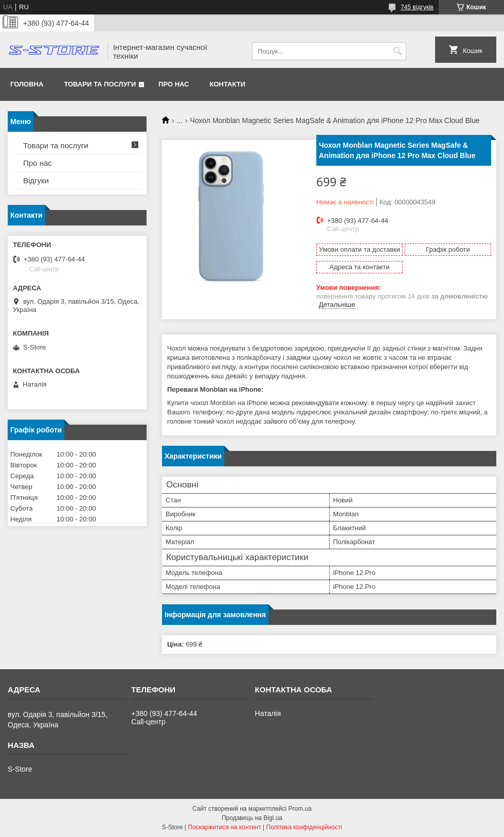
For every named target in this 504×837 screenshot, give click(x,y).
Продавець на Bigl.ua (252, 818)
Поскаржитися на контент (224, 827)
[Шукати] (397, 51)
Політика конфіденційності (304, 827)
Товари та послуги (100, 84)
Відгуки (36, 180)
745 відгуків (417, 7)
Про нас (174, 84)
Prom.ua (300, 809)
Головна (27, 84)
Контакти (228, 84)
